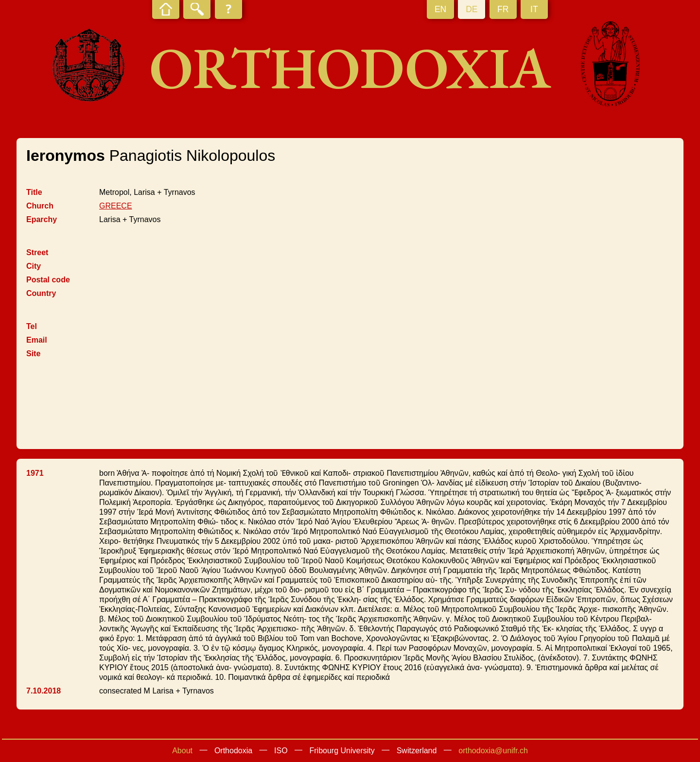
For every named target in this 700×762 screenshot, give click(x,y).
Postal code (48, 280)
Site (33, 354)
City (34, 266)
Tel (32, 326)
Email (37, 340)
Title (34, 192)
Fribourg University (342, 751)
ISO (281, 751)
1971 (35, 473)
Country (41, 293)
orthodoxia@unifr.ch (493, 751)
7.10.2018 (44, 691)
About (182, 751)
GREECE (116, 206)
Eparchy (42, 219)
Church (40, 206)
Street (37, 252)
